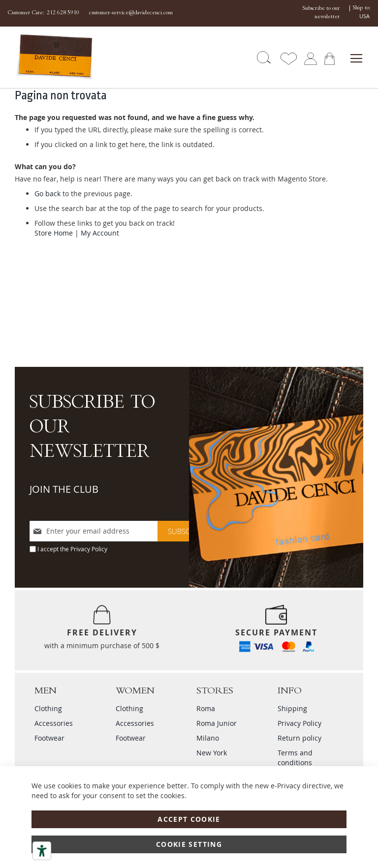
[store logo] (44, 57)
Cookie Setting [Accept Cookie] (189, 844)
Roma (206, 708)
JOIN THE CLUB (64, 489)
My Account (100, 233)
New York (212, 753)
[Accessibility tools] (42, 851)
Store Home (54, 233)
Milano (208, 738)
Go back (47, 194)
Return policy (299, 738)
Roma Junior (217, 723)
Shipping (292, 708)
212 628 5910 (63, 13)
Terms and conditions (295, 758)
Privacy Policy (89, 549)
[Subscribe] (186, 531)
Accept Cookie (189, 819)
